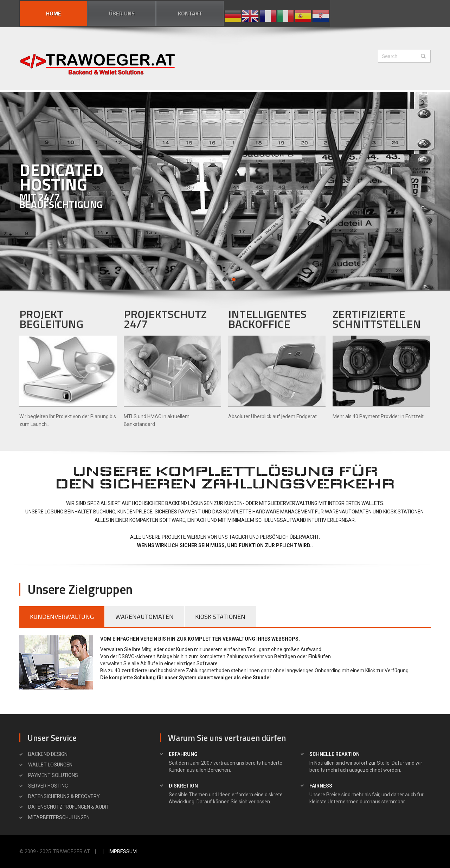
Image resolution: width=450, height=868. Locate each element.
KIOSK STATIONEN (220, 617)
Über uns (122, 13)
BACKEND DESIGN (48, 754)
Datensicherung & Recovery (64, 796)
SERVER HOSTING (48, 786)
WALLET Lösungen (50, 765)
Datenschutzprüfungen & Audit (69, 807)
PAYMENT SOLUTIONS (53, 775)
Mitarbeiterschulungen (59, 817)
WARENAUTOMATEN (144, 617)
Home (54, 13)
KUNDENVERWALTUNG (62, 617)
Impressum (123, 851)
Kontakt (190, 13)
